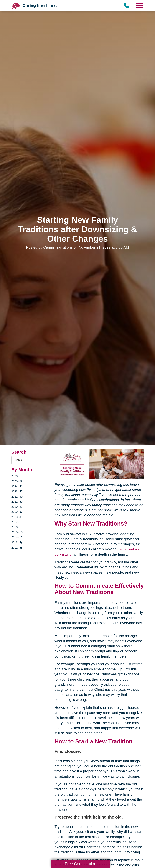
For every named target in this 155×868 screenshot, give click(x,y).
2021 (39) (18, 502)
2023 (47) (18, 492)
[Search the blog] (29, 460)
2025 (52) (18, 481)
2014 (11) (18, 537)
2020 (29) (18, 507)
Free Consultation (81, 864)
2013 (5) (17, 542)
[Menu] (139, 6)
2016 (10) (18, 527)
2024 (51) (18, 487)
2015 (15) (18, 532)
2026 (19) (18, 476)
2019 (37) (18, 512)
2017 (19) (18, 522)
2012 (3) (17, 548)
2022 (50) (18, 497)
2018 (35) (18, 517)
